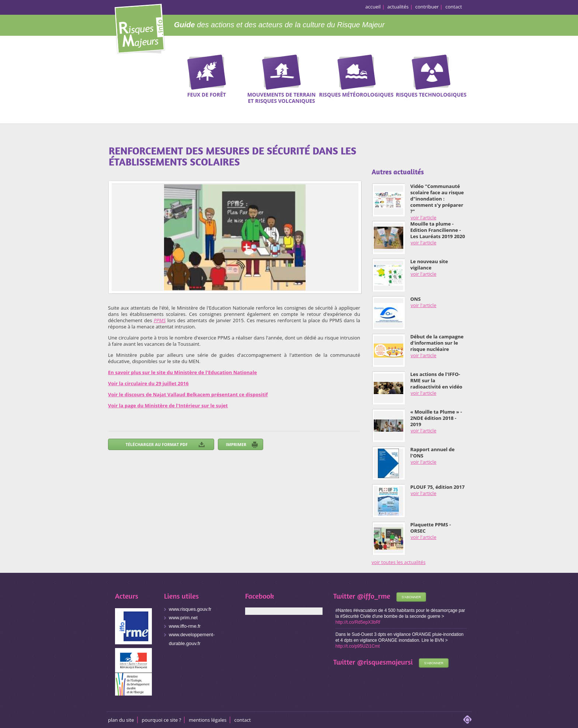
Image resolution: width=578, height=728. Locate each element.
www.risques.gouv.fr (190, 609)
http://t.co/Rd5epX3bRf (358, 622)
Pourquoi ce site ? (162, 720)
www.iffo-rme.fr (185, 626)
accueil (373, 7)
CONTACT (243, 720)
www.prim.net (183, 618)
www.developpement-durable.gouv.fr (192, 639)
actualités (398, 7)
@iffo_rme (374, 596)
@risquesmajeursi (385, 662)
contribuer (427, 7)
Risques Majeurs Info (140, 27)
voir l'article (424, 217)
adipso (467, 720)
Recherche (547, 78)
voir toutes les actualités (398, 562)
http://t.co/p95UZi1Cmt (358, 646)
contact (454, 7)
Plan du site (121, 720)
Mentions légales (208, 720)
